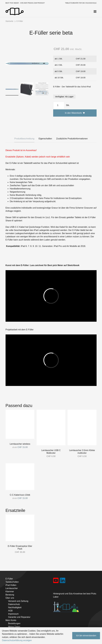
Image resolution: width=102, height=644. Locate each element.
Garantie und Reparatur (19, 617)
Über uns (10, 598)
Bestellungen (14, 623)
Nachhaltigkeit (15, 607)
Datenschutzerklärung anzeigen (17, 640)
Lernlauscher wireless (20, 444)
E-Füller (9, 579)
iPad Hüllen (11, 585)
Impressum (13, 614)
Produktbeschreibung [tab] (24, 139)
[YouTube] (56, 581)
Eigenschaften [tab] (45, 139)
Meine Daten (14, 627)
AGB (10, 611)
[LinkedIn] (63, 581)
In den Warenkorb (75, 113)
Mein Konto (11, 620)
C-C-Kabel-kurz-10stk (20, 495)
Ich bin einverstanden (86, 636)
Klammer (10, 591)
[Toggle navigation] (95, 12)
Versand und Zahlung (18, 601)
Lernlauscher (12, 588)
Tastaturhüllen (12, 582)
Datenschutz (14, 604)
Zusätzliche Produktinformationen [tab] (72, 139)
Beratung (10, 595)
